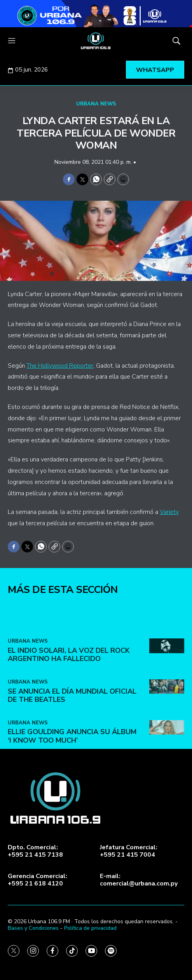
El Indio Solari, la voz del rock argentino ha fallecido (69, 735)
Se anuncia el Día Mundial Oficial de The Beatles (72, 776)
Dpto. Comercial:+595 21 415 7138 (35, 851)
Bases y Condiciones (33, 928)
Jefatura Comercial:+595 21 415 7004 (129, 851)
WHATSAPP (155, 70)
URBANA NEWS (96, 104)
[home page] (96, 41)
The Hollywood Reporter (60, 366)
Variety (169, 512)
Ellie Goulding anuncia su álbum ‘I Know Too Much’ (72, 817)
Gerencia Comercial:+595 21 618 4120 (38, 880)
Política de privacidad (90, 928)
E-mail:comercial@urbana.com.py (139, 880)
